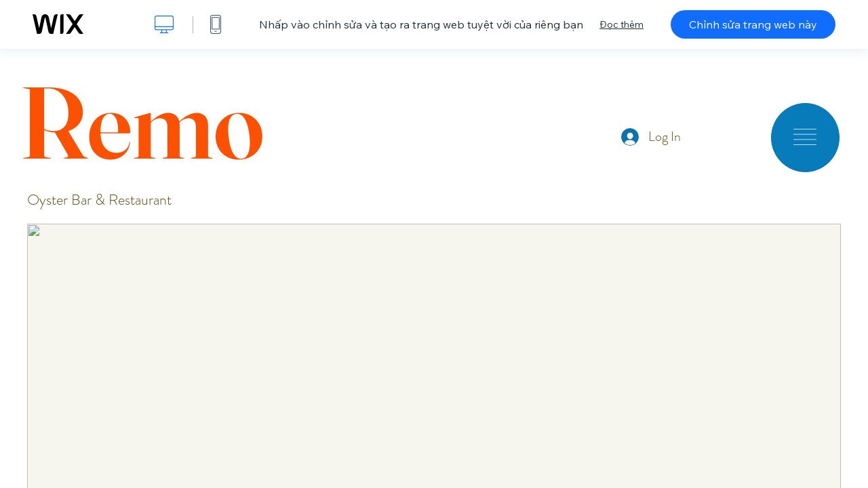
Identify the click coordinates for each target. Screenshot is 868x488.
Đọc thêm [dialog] (622, 24)
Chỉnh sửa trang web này (753, 24)
